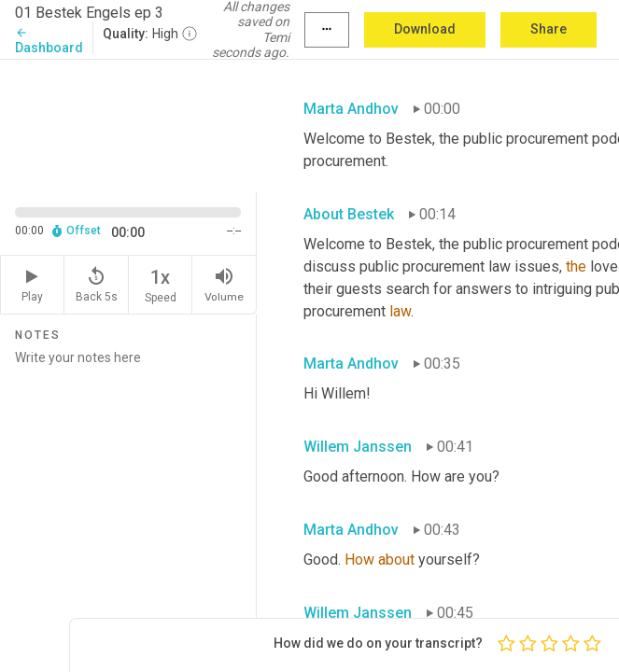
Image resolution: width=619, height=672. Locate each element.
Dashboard (49, 41)
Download (425, 29)
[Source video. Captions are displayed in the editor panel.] (128, 124)
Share (549, 29)
